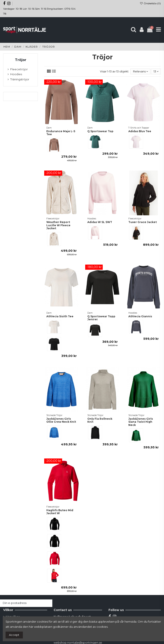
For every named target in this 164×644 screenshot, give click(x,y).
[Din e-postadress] (22, 603)
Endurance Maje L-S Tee (61, 133)
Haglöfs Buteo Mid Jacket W (60, 512)
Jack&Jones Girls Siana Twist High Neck (141, 422)
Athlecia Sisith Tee (60, 316)
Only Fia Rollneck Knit (100, 420)
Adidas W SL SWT (100, 222)
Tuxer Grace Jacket (143, 222)
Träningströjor (20, 79)
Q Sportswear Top (100, 131)
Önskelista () (150, 3)
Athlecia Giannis (140, 316)
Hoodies (16, 74)
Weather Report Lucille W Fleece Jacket (58, 225)
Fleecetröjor (19, 69)
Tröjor (21, 60)
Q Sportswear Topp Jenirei (101, 318)
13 (156, 71)
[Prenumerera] (48, 603)
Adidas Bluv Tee (140, 131)
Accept (14, 635)
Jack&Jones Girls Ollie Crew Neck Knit (61, 420)
